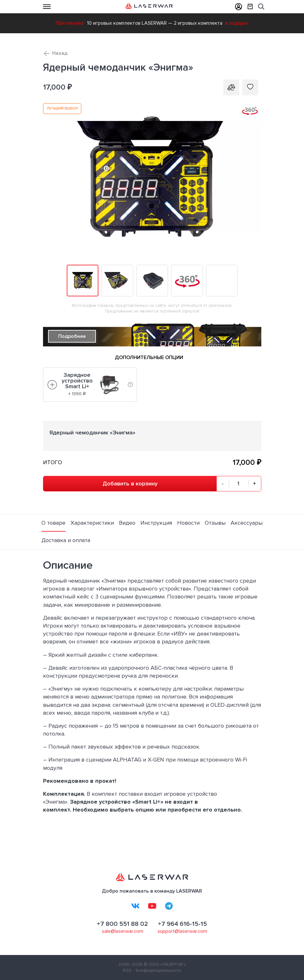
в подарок (237, 23)
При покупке (70, 23)
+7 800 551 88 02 (122, 924)
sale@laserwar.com (123, 931)
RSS (127, 970)
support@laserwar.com (182, 931)
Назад (60, 53)
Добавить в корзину (130, 484)
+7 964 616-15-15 (182, 924)
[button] (256, 109)
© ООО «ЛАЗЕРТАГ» (165, 964)
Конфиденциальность (159, 970)
